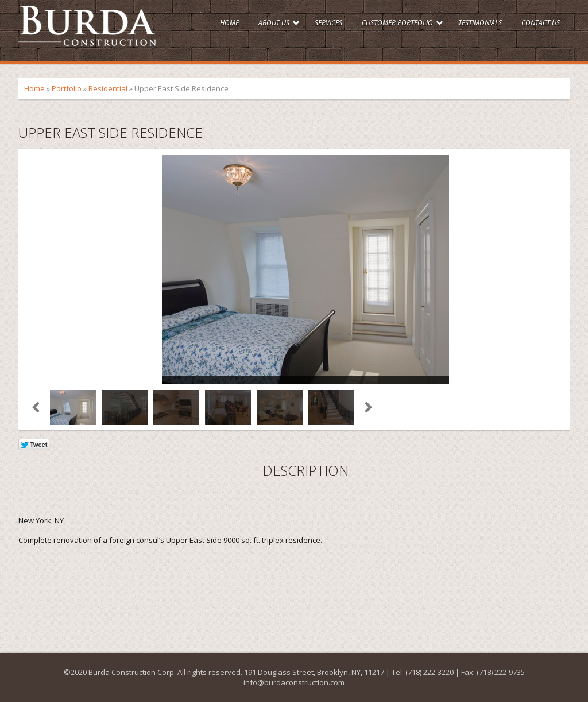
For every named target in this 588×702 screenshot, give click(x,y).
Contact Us (541, 23)
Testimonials (480, 23)
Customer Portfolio (397, 23)
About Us (274, 23)
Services (328, 23)
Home (229, 23)
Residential (108, 88)
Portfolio (67, 88)
